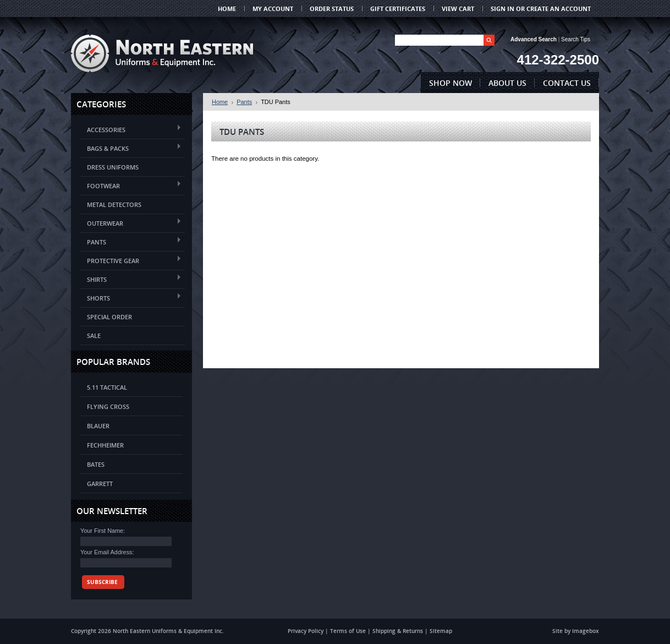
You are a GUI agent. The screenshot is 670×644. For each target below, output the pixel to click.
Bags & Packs (131, 148)
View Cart (458, 9)
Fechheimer (105, 445)
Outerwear (131, 223)
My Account (273, 9)
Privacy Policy (306, 631)
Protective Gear (131, 260)
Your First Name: (103, 531)
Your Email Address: (107, 552)
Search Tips (576, 39)
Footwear (131, 185)
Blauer (98, 426)
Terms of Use (348, 631)
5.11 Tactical (107, 387)
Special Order (109, 317)
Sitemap (441, 631)
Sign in (502, 9)
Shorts (131, 298)
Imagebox (586, 631)
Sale (94, 335)
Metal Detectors (114, 204)
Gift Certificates (398, 9)
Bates (96, 464)
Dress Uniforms (113, 167)
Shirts (131, 279)
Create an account (559, 9)
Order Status (332, 9)
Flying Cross (108, 406)
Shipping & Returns (398, 631)
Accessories (131, 129)
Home (220, 102)
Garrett (100, 484)
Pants (131, 241)
